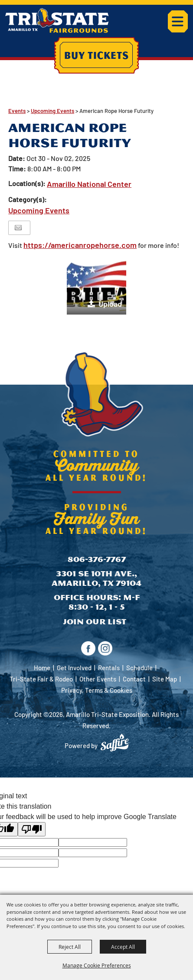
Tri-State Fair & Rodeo (41, 679)
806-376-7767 (97, 559)
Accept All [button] (123, 947)
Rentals (109, 668)
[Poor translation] (32, 829)
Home (42, 668)
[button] (96, 285)
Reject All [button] (70, 947)
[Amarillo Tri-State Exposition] (57, 21)
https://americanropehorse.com (80, 245)
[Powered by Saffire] (114, 742)
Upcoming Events (52, 111)
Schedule (139, 668)
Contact (134, 679)
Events (17, 111)
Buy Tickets (96, 55)
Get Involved (74, 668)
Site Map (165, 679)
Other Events (98, 679)
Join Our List (95, 622)
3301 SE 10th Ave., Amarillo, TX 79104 (96, 578)
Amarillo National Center (89, 184)
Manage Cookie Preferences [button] (97, 965)
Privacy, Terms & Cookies (97, 690)
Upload (110, 304)
